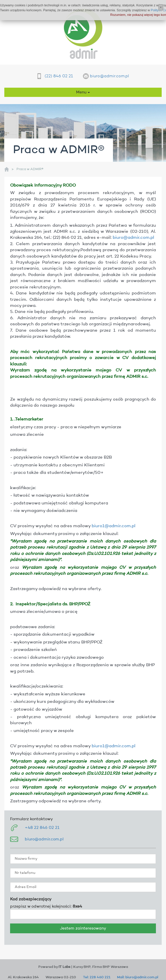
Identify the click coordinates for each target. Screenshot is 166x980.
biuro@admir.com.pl (109, 76)
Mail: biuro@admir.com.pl (138, 977)
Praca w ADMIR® (30, 169)
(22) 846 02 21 (59, 76)
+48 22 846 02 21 (42, 828)
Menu (83, 92)
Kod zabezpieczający (31, 899)
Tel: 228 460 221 (97, 977)
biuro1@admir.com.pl (114, 526)
